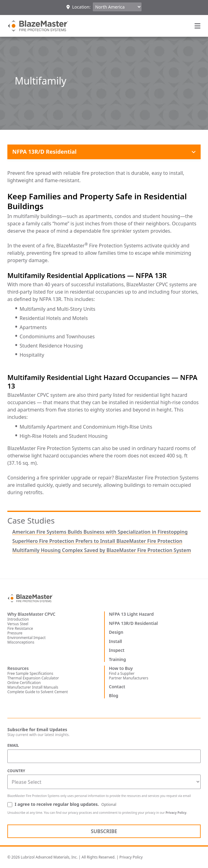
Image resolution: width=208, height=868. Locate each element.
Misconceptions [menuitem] (21, 642)
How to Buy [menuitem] (121, 668)
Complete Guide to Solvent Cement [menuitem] (38, 692)
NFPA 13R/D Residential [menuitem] (134, 623)
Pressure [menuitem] (15, 633)
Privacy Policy (176, 813)
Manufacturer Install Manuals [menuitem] (33, 687)
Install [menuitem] (116, 641)
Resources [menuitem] (18, 668)
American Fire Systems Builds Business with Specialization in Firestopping (100, 532)
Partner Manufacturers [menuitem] (129, 678)
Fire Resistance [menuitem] (20, 628)
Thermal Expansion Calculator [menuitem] (33, 678)
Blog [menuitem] (114, 696)
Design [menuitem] (116, 632)
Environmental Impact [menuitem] (26, 638)
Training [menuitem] (118, 659)
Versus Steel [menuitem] (18, 624)
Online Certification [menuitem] (24, 683)
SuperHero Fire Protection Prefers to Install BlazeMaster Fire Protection (97, 541)
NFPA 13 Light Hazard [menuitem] (131, 614)
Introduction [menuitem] (18, 619)
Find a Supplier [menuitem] (122, 673)
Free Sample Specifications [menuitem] (30, 673)
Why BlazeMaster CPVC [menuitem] (31, 614)
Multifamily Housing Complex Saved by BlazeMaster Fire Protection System (102, 550)
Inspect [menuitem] (117, 650)
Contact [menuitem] (117, 687)
